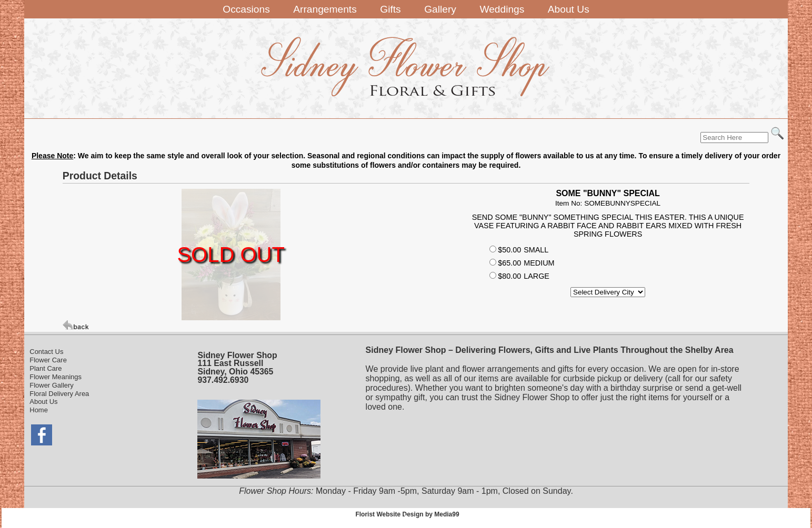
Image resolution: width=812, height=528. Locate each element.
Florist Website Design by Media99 (407, 514)
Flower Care (48, 360)
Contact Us (46, 352)
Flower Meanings (56, 377)
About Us (43, 402)
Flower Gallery (52, 385)
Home (39, 410)
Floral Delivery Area (59, 394)
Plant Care (46, 368)
